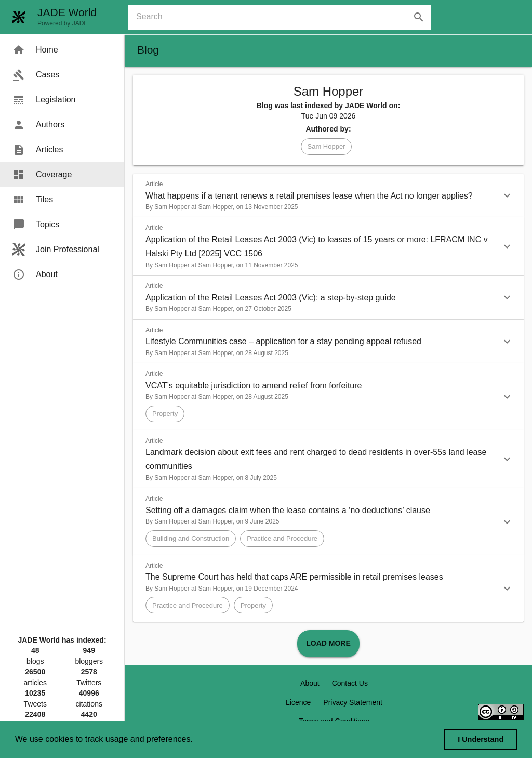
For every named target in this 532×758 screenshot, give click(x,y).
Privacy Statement (353, 702)
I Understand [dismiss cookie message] (481, 739)
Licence (298, 702)
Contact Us (350, 683)
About (310, 683)
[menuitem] (62, 50)
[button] (327, 147)
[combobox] (284, 17)
